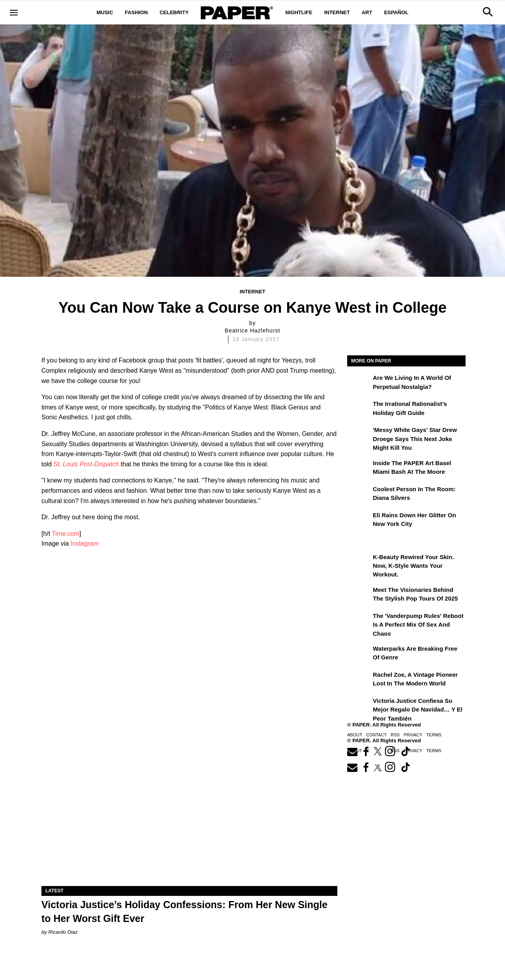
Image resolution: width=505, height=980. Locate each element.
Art (367, 12)
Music (105, 12)
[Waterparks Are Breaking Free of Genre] (359, 654)
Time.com (65, 534)
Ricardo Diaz (63, 932)
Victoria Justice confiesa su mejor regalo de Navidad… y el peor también (418, 710)
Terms (434, 735)
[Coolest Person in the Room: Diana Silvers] (359, 495)
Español (396, 12)
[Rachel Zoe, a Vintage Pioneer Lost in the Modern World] (359, 680)
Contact (376, 735)
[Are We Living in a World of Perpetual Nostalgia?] (359, 383)
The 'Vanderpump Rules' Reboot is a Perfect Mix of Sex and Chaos (418, 625)
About (355, 735)
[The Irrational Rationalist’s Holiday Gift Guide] (359, 409)
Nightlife (299, 12)
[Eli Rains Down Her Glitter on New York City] (359, 521)
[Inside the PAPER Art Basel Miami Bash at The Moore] (359, 469)
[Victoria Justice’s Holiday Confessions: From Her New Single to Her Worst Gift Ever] (189, 812)
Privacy (413, 735)
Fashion (137, 12)
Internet (337, 12)
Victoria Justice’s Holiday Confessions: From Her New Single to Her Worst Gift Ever (184, 911)
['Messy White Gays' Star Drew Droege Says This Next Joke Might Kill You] (359, 436)
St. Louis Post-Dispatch (86, 464)
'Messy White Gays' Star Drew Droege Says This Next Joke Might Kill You (415, 439)
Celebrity (174, 12)
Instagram (85, 544)
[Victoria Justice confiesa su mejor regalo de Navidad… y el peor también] (359, 706)
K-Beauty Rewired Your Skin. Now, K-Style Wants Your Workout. (413, 566)
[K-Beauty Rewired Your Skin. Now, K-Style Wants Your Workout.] (359, 563)
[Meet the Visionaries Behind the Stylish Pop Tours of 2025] (359, 595)
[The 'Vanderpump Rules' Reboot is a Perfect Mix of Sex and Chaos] (359, 621)
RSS (395, 735)
